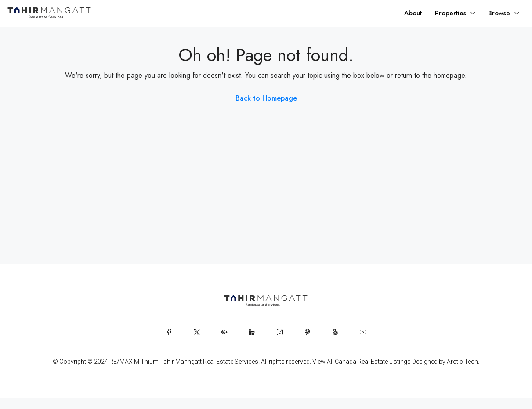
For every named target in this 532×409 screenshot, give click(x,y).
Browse (499, 13)
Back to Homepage (266, 98)
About (413, 13)
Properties (451, 13)
